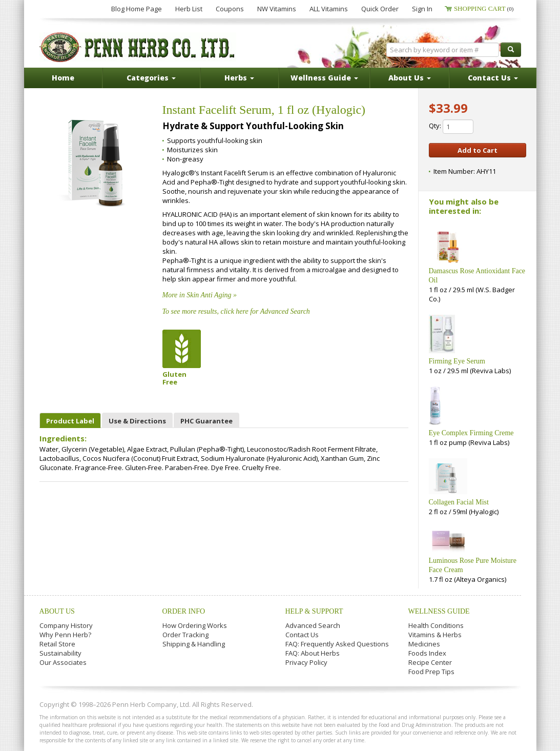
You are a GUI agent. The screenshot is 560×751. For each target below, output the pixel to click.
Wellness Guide (439, 611)
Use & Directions (137, 421)
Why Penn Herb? (65, 635)
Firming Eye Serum (457, 361)
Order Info (184, 611)
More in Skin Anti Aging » (200, 295)
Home (63, 78)
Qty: (451, 127)
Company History (66, 625)
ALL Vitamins (329, 9)
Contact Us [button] (493, 78)
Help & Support (314, 611)
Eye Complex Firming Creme (471, 433)
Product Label (70, 421)
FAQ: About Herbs (313, 653)
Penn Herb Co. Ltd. (138, 47)
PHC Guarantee (206, 421)
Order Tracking (185, 635)
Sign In (422, 9)
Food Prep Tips (431, 672)
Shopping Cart (484, 8)
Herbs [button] (239, 78)
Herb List (189, 9)
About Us (57, 611)
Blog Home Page (137, 9)
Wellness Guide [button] (324, 78)
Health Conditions (436, 625)
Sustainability (60, 653)
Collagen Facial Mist (459, 502)
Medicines (424, 644)
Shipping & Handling (194, 644)
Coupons (230, 9)
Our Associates (63, 662)
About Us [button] (410, 78)
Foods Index (427, 653)
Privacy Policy (306, 662)
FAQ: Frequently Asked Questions (337, 644)
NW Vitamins (277, 9)
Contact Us (302, 635)
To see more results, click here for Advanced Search (236, 311)
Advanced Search (313, 625)
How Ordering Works (195, 625)
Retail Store (57, 644)
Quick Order (380, 9)
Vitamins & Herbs (435, 635)
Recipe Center (430, 662)
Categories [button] (151, 78)
